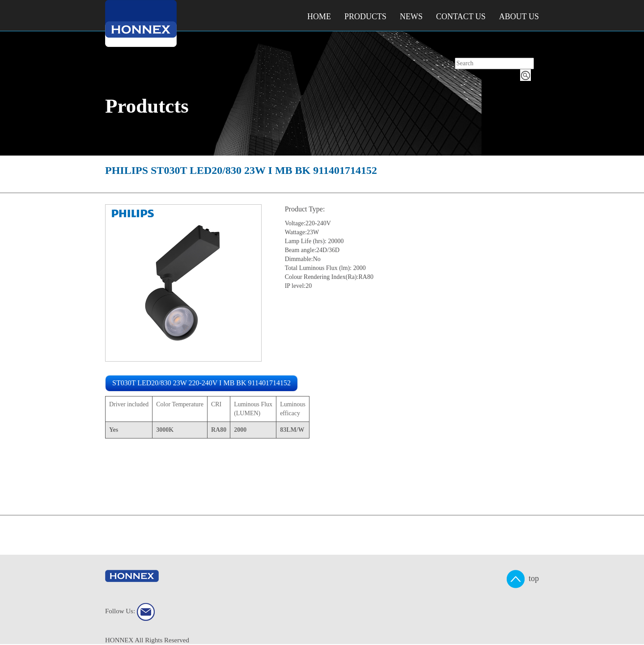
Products (365, 17)
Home (319, 17)
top (523, 579)
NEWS (411, 17)
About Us (519, 17)
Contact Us (461, 17)
